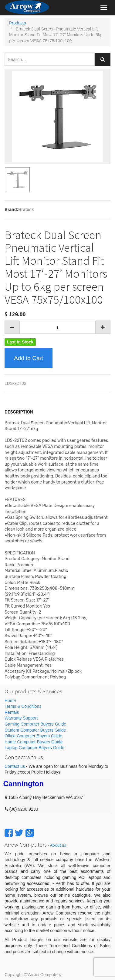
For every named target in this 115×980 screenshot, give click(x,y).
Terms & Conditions (23, 706)
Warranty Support (21, 718)
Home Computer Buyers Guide (34, 742)
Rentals (12, 712)
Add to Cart (29, 358)
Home (10, 701)
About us (58, 845)
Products (17, 23)
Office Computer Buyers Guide (33, 736)
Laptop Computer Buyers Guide (34, 748)
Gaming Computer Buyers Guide (35, 724)
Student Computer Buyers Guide (35, 730)
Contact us (15, 766)
